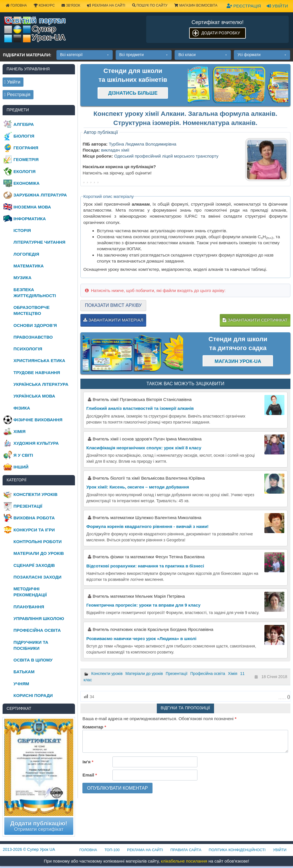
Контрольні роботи (37, 542)
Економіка (26, 183)
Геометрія (26, 159)
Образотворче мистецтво (31, 310)
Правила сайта (186, 850)
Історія (22, 230)
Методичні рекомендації (30, 592)
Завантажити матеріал (113, 320)
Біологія (24, 136)
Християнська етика (39, 360)
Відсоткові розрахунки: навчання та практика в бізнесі (145, 566)
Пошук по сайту (150, 5)
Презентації (177, 674)
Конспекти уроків (107, 674)
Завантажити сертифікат (255, 320)
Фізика (22, 408)
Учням (21, 684)
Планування (29, 607)
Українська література (41, 384)
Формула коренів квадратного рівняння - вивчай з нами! (148, 526)
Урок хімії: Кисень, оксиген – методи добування (138, 487)
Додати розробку (221, 33)
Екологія (24, 171)
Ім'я (88, 762)
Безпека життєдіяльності (35, 293)
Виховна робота (34, 518)
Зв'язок (71, 5)
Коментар (94, 727)
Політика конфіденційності (237, 850)
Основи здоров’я (35, 325)
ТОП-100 (112, 850)
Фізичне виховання (38, 420)
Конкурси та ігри (34, 530)
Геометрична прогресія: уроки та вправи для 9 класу (143, 605)
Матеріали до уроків (144, 674)
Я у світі (23, 455)
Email (90, 775)
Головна (88, 850)
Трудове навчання (37, 373)
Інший (21, 467)
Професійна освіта (208, 674)
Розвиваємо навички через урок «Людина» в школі (141, 638)
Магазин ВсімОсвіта (196, 5)
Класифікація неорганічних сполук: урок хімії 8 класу (144, 448)
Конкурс (44, 5)
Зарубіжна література (40, 195)
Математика (29, 266)
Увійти (277, 6)
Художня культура (36, 443)
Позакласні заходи (37, 577)
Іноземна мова (32, 207)
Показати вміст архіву (113, 305)
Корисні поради (33, 695)
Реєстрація (244, 6)
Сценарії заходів (34, 565)
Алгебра (24, 124)
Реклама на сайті (106, 5)
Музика (22, 278)
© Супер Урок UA (29, 849)
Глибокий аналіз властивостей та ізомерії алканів (140, 408)
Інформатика (30, 219)
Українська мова (34, 396)
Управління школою (39, 618)
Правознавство (33, 337)
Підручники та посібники (31, 645)
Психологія (28, 349)
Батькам (24, 672)
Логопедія (26, 254)
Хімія (233, 674)
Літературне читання (39, 242)
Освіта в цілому (33, 660)
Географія (26, 148)
